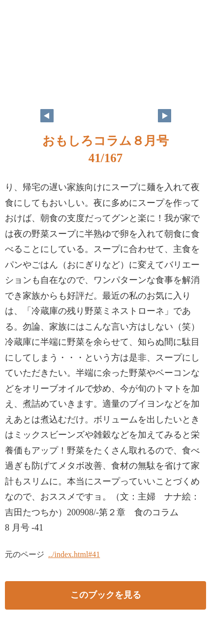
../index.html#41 (74, 554)
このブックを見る (106, 595)
